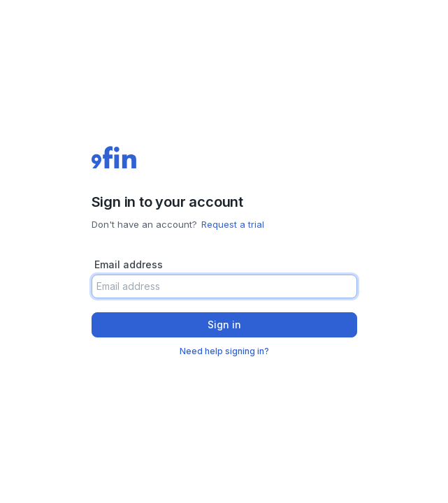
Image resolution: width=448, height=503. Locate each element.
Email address (129, 264)
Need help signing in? (224, 351)
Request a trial (233, 224)
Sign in (224, 325)
